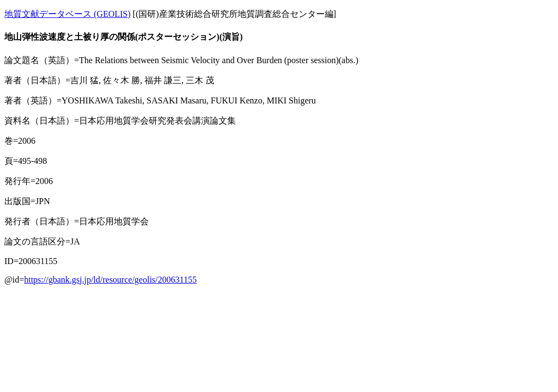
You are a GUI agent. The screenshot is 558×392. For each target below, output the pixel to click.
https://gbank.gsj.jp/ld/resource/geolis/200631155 (110, 280)
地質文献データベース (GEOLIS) (68, 14)
